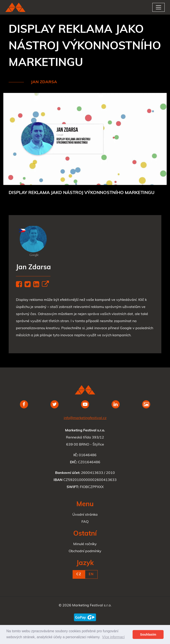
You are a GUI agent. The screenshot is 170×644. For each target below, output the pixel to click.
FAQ (85, 522)
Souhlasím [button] (148, 634)
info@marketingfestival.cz (85, 418)
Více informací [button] (113, 637)
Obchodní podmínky (85, 551)
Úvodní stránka (85, 515)
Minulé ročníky (85, 544)
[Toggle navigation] (158, 7)
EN (91, 574)
